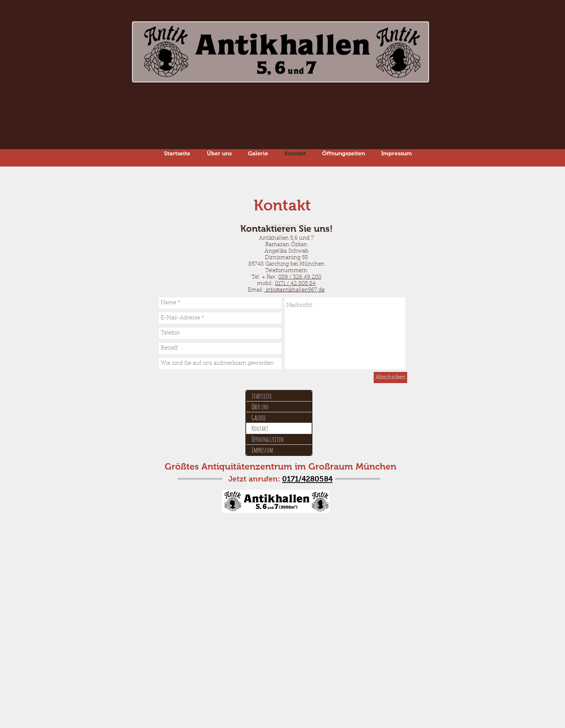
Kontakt (260, 428)
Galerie (259, 418)
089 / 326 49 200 (300, 277)
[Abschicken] (390, 378)
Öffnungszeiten (268, 439)
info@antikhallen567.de (294, 290)
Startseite (262, 396)
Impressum (262, 450)
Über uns (260, 407)
